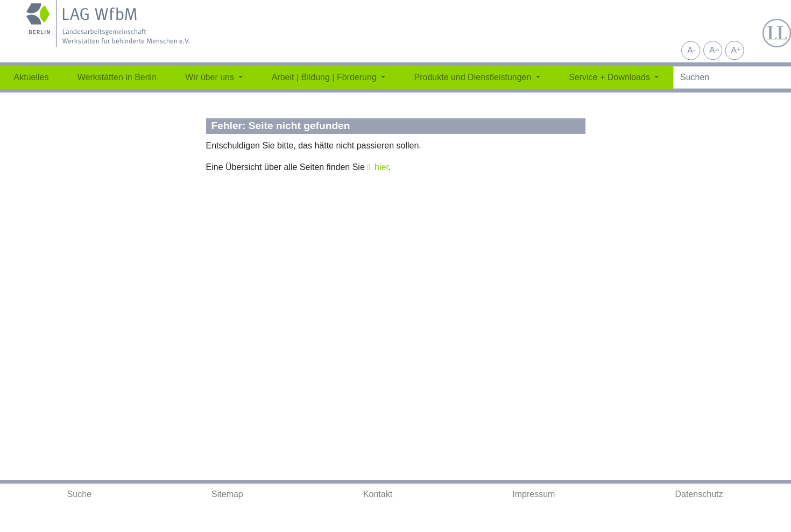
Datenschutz (699, 494)
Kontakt (378, 494)
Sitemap (227, 494)
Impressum (534, 494)
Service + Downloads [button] (610, 77)
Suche (79, 494)
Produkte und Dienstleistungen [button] (474, 77)
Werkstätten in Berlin (117, 77)
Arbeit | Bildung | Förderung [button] (326, 77)
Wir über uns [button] (211, 77)
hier (382, 167)
